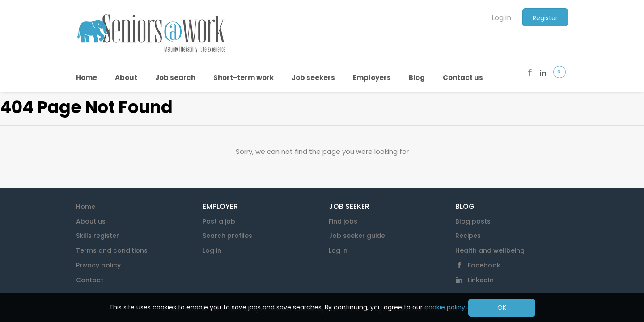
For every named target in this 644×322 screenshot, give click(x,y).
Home (86, 207)
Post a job (219, 221)
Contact (90, 280)
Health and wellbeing (490, 250)
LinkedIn (481, 280)
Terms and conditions (112, 250)
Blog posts (473, 221)
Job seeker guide (357, 236)
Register (545, 18)
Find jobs (343, 221)
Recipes (468, 236)
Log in (501, 18)
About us (91, 221)
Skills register (97, 236)
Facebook (484, 265)
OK (502, 308)
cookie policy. (445, 307)
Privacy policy (98, 265)
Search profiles (227, 236)
